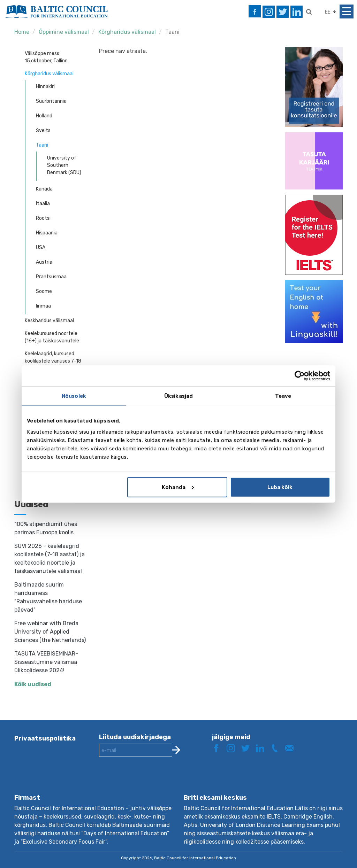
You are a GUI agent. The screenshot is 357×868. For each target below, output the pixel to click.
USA (41, 247)
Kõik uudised (33, 684)
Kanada (44, 189)
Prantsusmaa (51, 277)
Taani (172, 32)
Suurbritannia (51, 101)
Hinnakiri (45, 87)
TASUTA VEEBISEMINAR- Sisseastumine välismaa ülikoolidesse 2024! (46, 662)
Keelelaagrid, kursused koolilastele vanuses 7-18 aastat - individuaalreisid (53, 361)
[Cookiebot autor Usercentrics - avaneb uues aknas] (300, 376)
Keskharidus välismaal (49, 321)
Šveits (43, 130)
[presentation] (152, 781)
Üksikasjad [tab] (178, 396)
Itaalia (43, 204)
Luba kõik (280, 487)
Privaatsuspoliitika (45, 738)
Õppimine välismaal (64, 32)
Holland (44, 116)
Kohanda (178, 487)
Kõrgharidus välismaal (127, 32)
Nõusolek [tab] (74, 396)
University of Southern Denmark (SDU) (64, 165)
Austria (44, 262)
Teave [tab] (283, 396)
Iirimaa (43, 306)
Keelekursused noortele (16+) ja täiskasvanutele (52, 337)
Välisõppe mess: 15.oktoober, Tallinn (46, 57)
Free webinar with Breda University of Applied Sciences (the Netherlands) (50, 632)
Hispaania (47, 233)
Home (22, 32)
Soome (44, 291)
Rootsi (43, 218)
